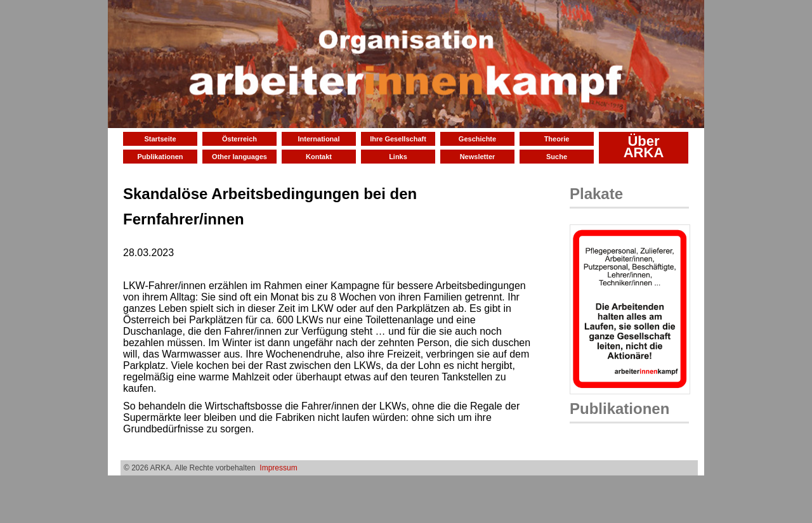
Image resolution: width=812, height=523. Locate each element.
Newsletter (478, 157)
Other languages (239, 157)
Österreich (239, 139)
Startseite (160, 139)
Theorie (557, 139)
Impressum (278, 468)
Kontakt (319, 157)
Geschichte (477, 139)
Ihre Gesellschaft (398, 139)
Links (398, 157)
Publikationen (160, 157)
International (318, 139)
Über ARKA (644, 147)
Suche (557, 157)
